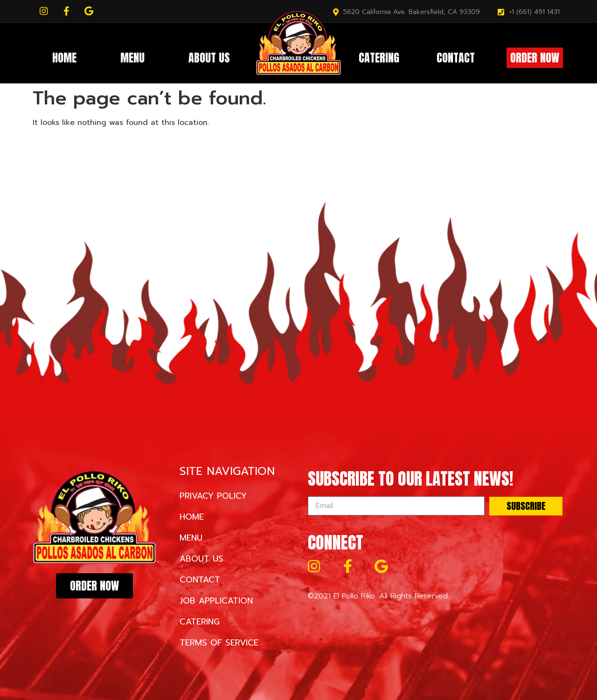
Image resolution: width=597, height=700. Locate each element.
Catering (379, 58)
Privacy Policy (213, 496)
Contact (456, 58)
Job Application (216, 601)
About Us (209, 58)
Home (64, 58)
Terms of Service (219, 643)
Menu (132, 58)
